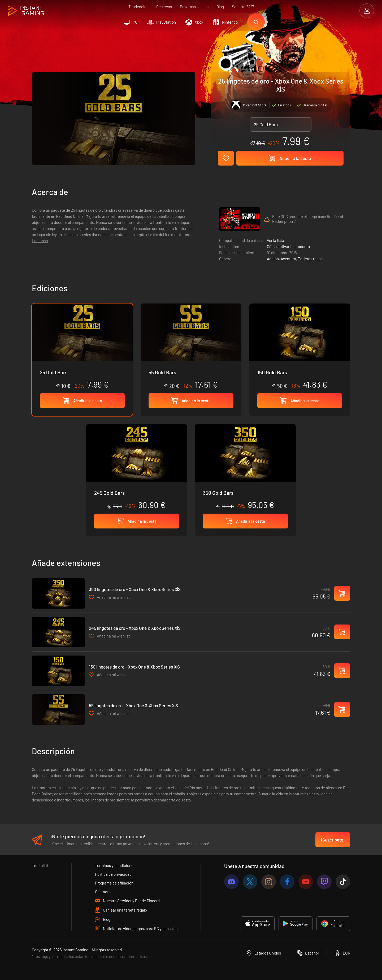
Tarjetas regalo (311, 259)
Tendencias (138, 7)
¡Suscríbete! (333, 840)
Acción (273, 259)
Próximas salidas (194, 7)
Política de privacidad (113, 874)
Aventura (288, 259)
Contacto (103, 892)
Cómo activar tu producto (288, 246)
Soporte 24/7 (243, 7)
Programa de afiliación (114, 883)
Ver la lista (275, 240)
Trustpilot (40, 865)
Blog (220, 7)
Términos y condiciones (115, 865)
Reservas (164, 7)
